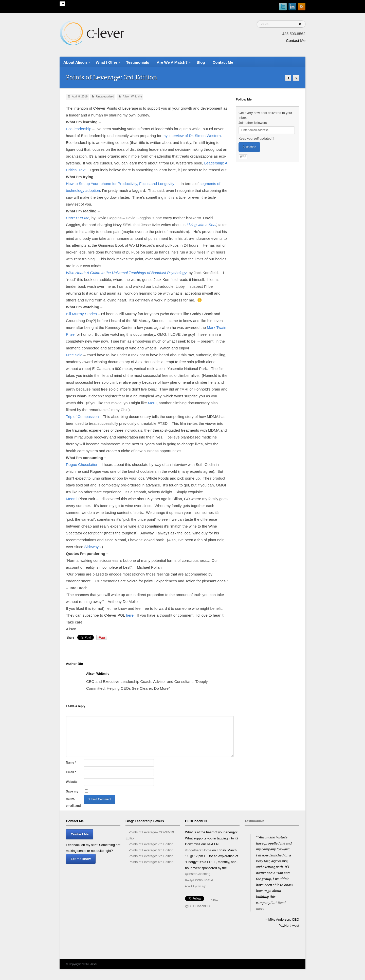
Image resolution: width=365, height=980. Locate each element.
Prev (249, 944)
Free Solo (74, 355)
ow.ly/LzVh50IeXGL (199, 880)
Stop (274, 935)
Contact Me (296, 40)
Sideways (93, 547)
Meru (152, 403)
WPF (243, 157)
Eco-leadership (79, 129)
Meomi (72, 499)
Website (72, 782)
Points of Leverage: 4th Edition (151, 862)
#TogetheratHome (198, 850)
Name (71, 763)
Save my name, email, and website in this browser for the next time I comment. (74, 792)
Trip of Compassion (82, 417)
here (130, 615)
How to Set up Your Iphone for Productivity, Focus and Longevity (120, 184)
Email (71, 772)
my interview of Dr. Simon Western (192, 136)
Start (270, 935)
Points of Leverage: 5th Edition (151, 856)
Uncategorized (105, 96)
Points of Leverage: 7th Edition (151, 844)
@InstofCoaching (198, 874)
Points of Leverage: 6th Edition (151, 850)
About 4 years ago (196, 886)
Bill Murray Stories (81, 314)
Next (295, 944)
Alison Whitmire (132, 96)
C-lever (93, 964)
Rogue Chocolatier (82, 464)
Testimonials (255, 821)
